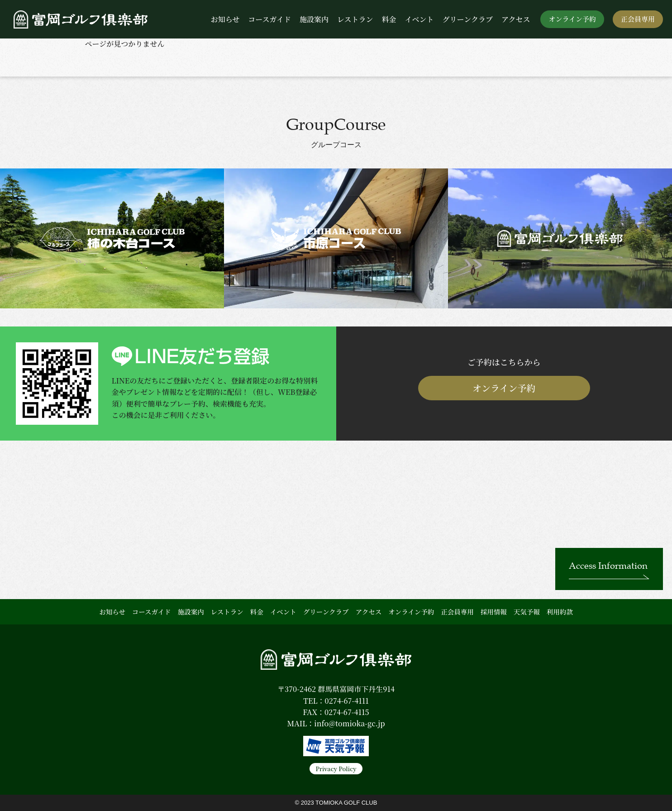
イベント (419, 19)
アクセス (516, 19)
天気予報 (527, 612)
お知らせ (225, 19)
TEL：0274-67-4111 (336, 701)
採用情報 (494, 612)
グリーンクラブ (468, 19)
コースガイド (269, 19)
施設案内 (314, 19)
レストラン (355, 19)
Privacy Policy (336, 769)
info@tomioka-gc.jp (349, 723)
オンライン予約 (572, 19)
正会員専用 (638, 19)
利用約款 (560, 612)
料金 (389, 19)
